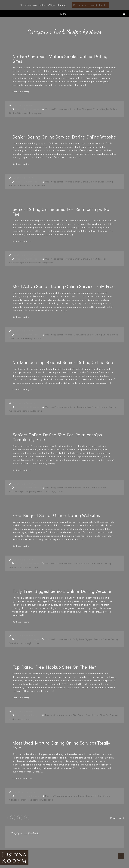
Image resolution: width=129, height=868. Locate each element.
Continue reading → (22, 92)
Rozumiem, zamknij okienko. (91, 5)
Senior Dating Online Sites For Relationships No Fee (61, 212)
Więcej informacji (58, 5)
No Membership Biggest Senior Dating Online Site (63, 362)
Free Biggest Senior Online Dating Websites (56, 515)
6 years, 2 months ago (27, 109)
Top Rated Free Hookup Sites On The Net (54, 667)
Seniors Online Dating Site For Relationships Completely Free (57, 437)
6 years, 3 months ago (27, 182)
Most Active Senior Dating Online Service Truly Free (64, 286)
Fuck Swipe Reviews (24, 105)
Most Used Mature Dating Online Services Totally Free (61, 745)
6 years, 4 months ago (27, 715)
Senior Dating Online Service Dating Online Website (64, 137)
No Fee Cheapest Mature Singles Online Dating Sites (60, 59)
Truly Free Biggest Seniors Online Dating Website (62, 591)
